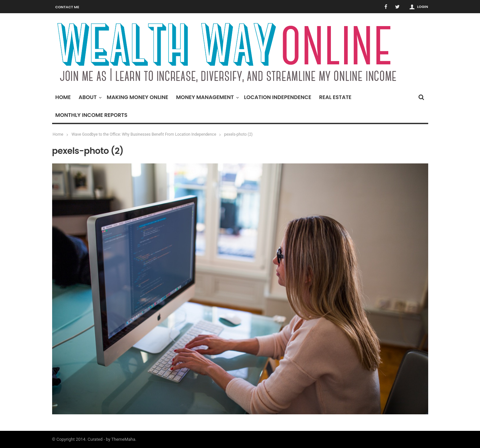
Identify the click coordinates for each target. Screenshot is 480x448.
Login (422, 7)
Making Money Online (138, 97)
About (89, 97)
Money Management (207, 97)
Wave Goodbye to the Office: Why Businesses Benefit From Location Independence (144, 134)
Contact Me (67, 7)
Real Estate (335, 97)
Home (63, 97)
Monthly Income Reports (92, 115)
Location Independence (277, 97)
